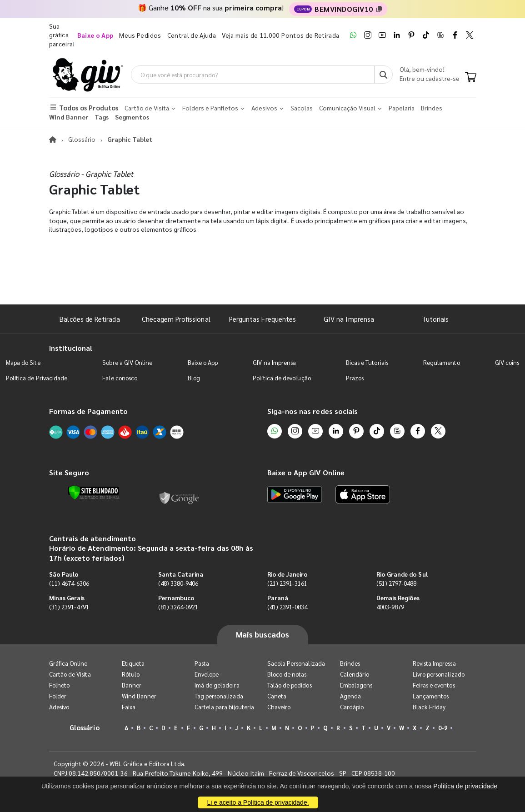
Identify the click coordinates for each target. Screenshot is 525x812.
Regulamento (442, 362)
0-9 (443, 728)
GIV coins (507, 362)
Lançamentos (431, 696)
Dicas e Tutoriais (367, 362)
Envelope (207, 674)
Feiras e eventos (434, 685)
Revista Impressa (434, 663)
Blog (194, 378)
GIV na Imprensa (349, 319)
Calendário (355, 674)
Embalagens (356, 685)
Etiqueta (133, 663)
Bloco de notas (287, 674)
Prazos (355, 378)
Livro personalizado (439, 674)
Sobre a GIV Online (127, 362)
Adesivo (59, 707)
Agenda (350, 696)
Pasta (202, 663)
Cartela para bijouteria (225, 707)
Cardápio (352, 707)
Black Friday (429, 707)
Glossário (82, 139)
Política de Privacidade (37, 378)
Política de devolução (282, 378)
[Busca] (384, 75)
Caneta (277, 696)
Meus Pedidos (140, 35)
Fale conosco (120, 378)
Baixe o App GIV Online (306, 472)
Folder (58, 696)
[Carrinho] (471, 78)
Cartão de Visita (70, 674)
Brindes (350, 663)
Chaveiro (279, 707)
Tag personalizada (219, 696)
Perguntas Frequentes (262, 319)
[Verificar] (93, 493)
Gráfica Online (68, 663)
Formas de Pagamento (88, 411)
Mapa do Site (23, 362)
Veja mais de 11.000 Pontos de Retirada (280, 35)
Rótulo (131, 674)
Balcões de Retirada (90, 319)
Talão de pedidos (290, 685)
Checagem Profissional (176, 319)
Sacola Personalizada (296, 663)
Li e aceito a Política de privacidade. (258, 802)
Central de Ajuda (192, 35)
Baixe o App (203, 362)
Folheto (59, 685)
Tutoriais (435, 319)
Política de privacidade (465, 786)
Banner (132, 685)
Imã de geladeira (217, 685)
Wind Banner (139, 696)
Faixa (129, 707)
